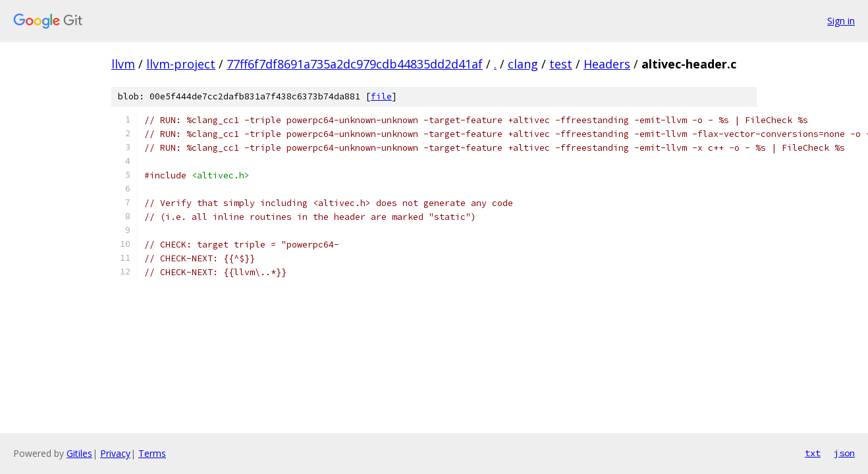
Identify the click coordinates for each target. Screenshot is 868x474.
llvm (123, 64)
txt (813, 453)
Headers (607, 64)
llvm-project (181, 64)
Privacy (115, 453)
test (561, 64)
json (844, 453)
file (381, 96)
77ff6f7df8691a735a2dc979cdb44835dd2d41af (355, 64)
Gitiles (79, 453)
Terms (152, 453)
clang (523, 64)
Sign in (841, 21)
